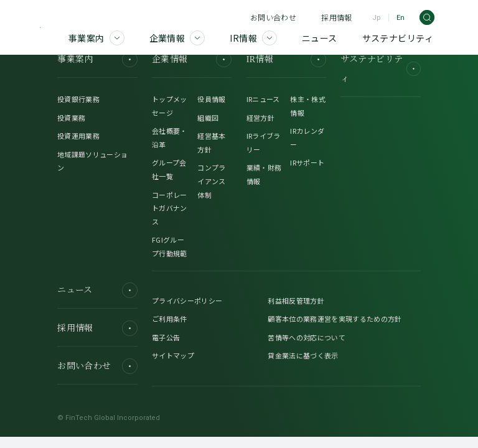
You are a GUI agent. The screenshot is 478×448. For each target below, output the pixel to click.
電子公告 (166, 337)
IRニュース (263, 99)
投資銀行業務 (78, 99)
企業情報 (192, 59)
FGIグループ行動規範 (170, 246)
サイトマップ (173, 355)
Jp (377, 18)
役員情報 (211, 99)
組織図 (208, 118)
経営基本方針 (211, 142)
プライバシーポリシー (187, 301)
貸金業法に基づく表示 (303, 355)
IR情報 (286, 59)
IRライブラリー (264, 142)
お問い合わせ (273, 17)
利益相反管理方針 (296, 301)
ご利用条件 (170, 319)
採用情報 (336, 17)
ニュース (97, 290)
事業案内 (97, 59)
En (401, 18)
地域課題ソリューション (92, 161)
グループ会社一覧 (169, 169)
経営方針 (260, 118)
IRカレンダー (307, 138)
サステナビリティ (380, 69)
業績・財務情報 (264, 174)
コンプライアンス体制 (211, 181)
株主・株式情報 (308, 106)
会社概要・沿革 (170, 138)
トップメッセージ (170, 106)
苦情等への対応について (307, 337)
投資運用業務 (78, 136)
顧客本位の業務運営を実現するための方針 (335, 319)
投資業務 (71, 118)
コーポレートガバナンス (170, 208)
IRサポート (307, 162)
